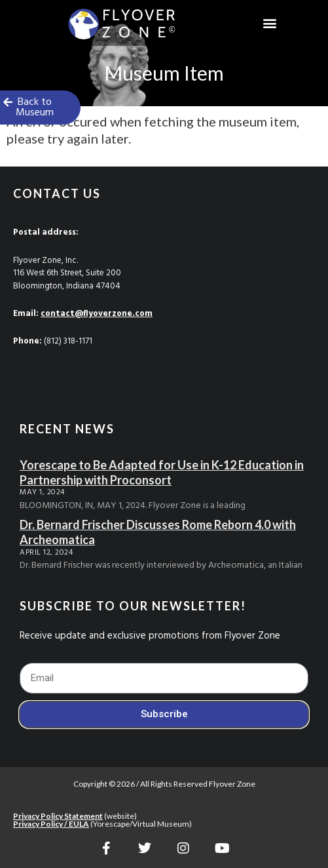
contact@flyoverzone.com (97, 314)
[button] (270, 23)
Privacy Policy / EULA (51, 824)
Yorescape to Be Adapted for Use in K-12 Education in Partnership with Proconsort (162, 472)
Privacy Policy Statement (58, 816)
